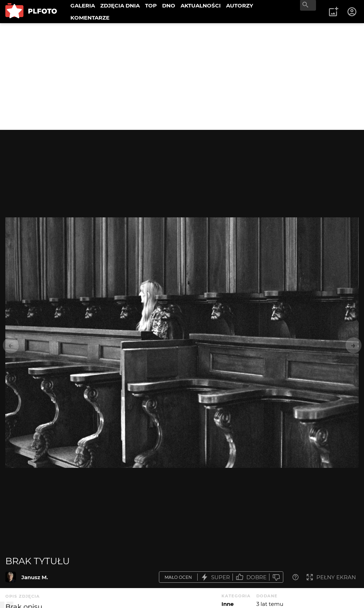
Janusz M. (35, 577)
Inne (227, 604)
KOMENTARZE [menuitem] (90, 18)
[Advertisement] (182, 76)
